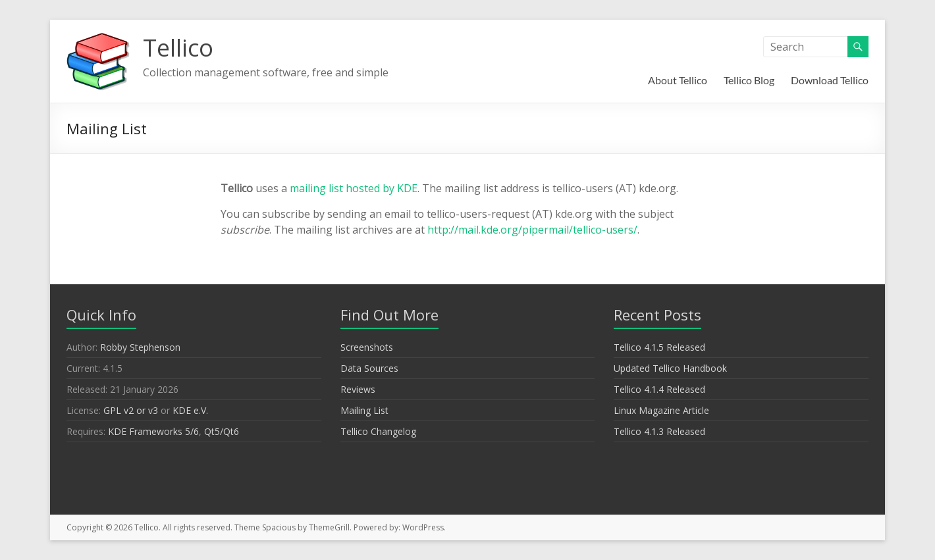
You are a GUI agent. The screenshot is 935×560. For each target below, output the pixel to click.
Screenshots (367, 347)
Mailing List (364, 410)
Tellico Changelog (378, 431)
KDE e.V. (190, 410)
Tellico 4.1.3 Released (659, 431)
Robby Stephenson (140, 347)
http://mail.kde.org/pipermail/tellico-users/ (532, 230)
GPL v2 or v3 (131, 410)
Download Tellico (830, 80)
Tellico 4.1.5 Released (659, 347)
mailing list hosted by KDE (354, 188)
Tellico (178, 48)
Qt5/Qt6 (222, 431)
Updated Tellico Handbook (670, 368)
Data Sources (369, 368)
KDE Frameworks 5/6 (153, 431)
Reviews (358, 389)
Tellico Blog (749, 80)
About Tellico (678, 80)
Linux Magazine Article (661, 410)
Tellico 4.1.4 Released (659, 389)
